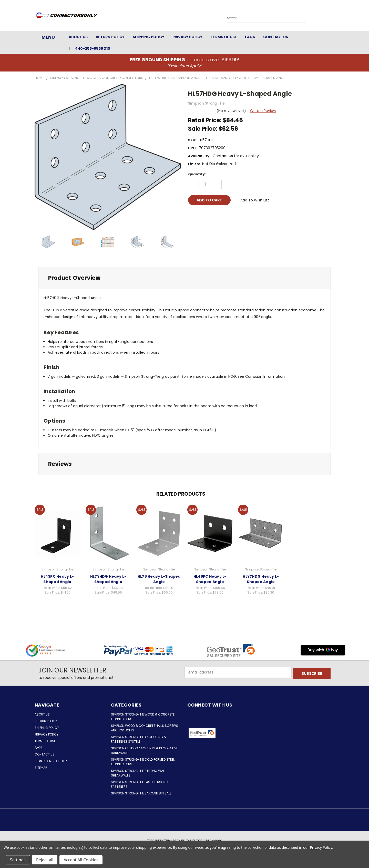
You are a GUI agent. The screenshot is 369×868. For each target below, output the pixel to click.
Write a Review (263, 111)
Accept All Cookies (81, 860)
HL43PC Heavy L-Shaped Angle (57, 579)
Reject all (45, 860)
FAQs (250, 37)
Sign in (40, 761)
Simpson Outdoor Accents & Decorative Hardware (144, 750)
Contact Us (276, 37)
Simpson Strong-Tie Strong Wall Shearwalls (138, 773)
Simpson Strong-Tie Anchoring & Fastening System (139, 739)
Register (60, 761)
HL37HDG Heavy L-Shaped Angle (261, 579)
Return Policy (110, 37)
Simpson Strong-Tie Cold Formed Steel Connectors (143, 762)
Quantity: (197, 174)
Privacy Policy (187, 37)
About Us (78, 37)
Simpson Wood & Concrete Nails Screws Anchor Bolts (145, 728)
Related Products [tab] (181, 494)
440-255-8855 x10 (93, 48)
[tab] (184, 278)
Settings (18, 860)
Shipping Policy (148, 37)
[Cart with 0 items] (333, 17)
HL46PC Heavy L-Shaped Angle (210, 579)
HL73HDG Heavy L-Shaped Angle (108, 579)
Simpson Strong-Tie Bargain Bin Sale (141, 793)
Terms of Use (224, 37)
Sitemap (41, 768)
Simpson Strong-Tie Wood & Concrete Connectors (143, 717)
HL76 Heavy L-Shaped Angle (159, 579)
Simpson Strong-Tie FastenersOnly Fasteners (140, 784)
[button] (237, 733)
